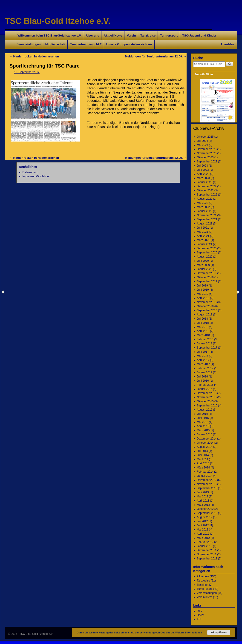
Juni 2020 (203, 261)
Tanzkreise (148, 35)
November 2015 (207, 397)
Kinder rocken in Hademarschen (34, 56)
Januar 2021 (205, 244)
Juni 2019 (203, 290)
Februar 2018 (205, 339)
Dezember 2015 (207, 393)
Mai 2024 (203, 145)
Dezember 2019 (207, 273)
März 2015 (203, 430)
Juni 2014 (203, 455)
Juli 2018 (202, 319)
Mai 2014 (203, 459)
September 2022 (207, 195)
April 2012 (203, 534)
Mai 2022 (203, 203)
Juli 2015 (202, 414)
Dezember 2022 (207, 186)
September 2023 (207, 162)
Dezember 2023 (207, 149)
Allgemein (203, 576)
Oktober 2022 (205, 190)
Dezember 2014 (207, 439)
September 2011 (207, 559)
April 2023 (203, 174)
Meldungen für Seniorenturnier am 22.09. (156, 56)
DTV (200, 611)
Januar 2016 (205, 389)
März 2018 (203, 335)
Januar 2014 (205, 476)
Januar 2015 (205, 434)
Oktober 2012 (205, 509)
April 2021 (203, 236)
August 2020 (205, 257)
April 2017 (203, 360)
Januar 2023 (205, 182)
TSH (200, 619)
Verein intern (205, 597)
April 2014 (203, 463)
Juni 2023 (203, 170)
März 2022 (203, 207)
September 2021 (207, 219)
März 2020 (203, 265)
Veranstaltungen (29, 44)
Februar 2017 (205, 368)
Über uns (93, 35)
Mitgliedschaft (55, 44)
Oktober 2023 (205, 157)
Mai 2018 (203, 327)
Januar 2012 (205, 546)
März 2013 (203, 505)
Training (202, 585)
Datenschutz (30, 172)
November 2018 (207, 302)
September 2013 (207, 488)
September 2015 (207, 406)
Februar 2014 (205, 472)
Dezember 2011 (207, 550)
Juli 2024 (202, 141)
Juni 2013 (203, 492)
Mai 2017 (203, 356)
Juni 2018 (203, 323)
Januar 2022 (205, 211)
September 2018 (207, 310)
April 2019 (203, 298)
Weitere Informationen (189, 633)
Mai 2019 (203, 294)
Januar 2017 (205, 372)
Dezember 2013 (207, 480)
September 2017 (207, 348)
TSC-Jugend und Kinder (199, 35)
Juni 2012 (203, 525)
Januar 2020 (205, 269)
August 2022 (205, 199)
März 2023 (203, 178)
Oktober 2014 (205, 443)
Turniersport (169, 35)
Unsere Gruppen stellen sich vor (129, 44)
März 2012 (203, 538)
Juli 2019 (202, 286)
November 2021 (207, 215)
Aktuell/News (113, 35)
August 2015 (205, 410)
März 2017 (203, 364)
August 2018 (205, 315)
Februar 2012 (205, 542)
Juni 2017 (203, 352)
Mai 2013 (203, 496)
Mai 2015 (203, 422)
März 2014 (203, 468)
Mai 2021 (203, 232)
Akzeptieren (219, 633)
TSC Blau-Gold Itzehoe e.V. (58, 21)
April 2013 (203, 501)
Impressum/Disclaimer (36, 176)
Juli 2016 (202, 377)
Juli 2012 (202, 521)
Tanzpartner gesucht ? (86, 44)
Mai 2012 (203, 530)
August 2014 (205, 447)
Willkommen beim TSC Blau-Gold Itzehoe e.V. (50, 35)
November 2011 (207, 554)
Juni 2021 (203, 228)
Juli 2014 (202, 451)
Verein (131, 35)
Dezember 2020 (207, 248)
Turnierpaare (205, 589)
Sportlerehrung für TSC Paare (45, 66)
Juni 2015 (203, 418)
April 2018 (203, 331)
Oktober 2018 (205, 306)
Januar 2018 (205, 343)
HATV (200, 615)
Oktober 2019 (205, 277)
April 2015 (203, 426)
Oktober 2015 (205, 401)
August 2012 (205, 517)
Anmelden (227, 44)
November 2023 (207, 153)
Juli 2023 (202, 166)
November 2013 (207, 484)
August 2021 (205, 224)
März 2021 (203, 240)
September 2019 (207, 281)
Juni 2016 (203, 381)
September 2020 (207, 252)
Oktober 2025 (205, 137)
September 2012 (207, 513)
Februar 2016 (205, 385)
